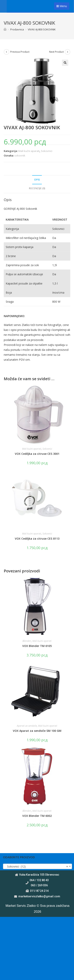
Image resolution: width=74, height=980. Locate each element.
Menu (62, 6)
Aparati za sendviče (27, 726)
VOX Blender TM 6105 (37, 646)
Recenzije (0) (37, 188)
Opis (37, 180)
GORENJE (10, 209)
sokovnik (20, 155)
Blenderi (27, 641)
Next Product (56, 52)
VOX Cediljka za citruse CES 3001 (37, 454)
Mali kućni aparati (29, 151)
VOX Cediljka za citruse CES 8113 (37, 539)
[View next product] (67, 52)
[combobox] (37, 866)
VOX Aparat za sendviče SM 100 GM (37, 731)
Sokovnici (47, 151)
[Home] (5, 29)
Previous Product (20, 52)
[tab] (37, 180)
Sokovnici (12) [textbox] (36, 867)
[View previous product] (7, 52)
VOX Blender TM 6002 (37, 816)
